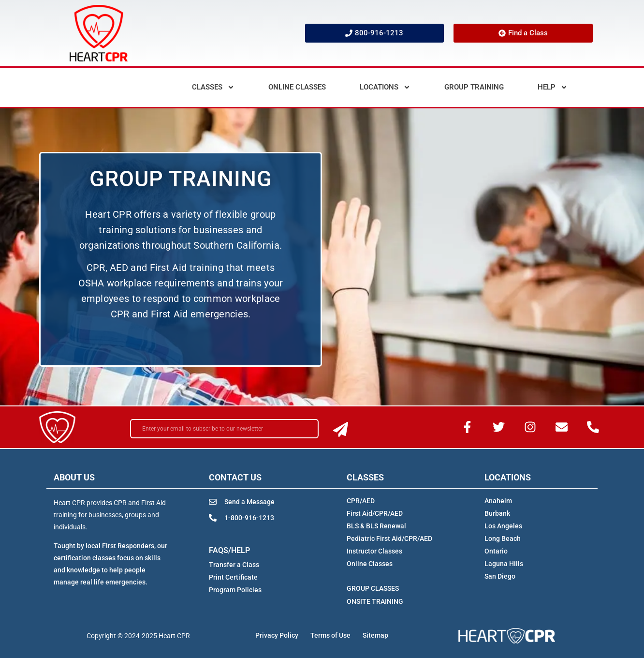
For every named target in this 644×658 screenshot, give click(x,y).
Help (553, 87)
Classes (213, 87)
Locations (385, 87)
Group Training (474, 87)
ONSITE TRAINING (375, 601)
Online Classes (297, 87)
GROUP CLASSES (373, 588)
